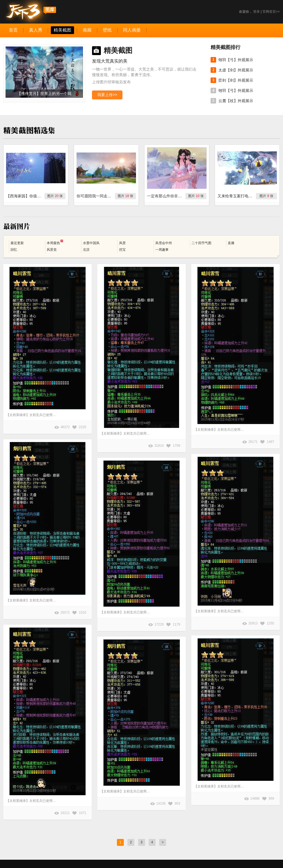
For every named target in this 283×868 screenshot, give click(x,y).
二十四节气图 (201, 243)
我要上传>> (107, 95)
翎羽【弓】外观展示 (236, 60)
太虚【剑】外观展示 (236, 70)
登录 (256, 12)
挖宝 (122, 250)
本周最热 (55, 242)
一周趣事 (162, 250)
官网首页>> (271, 12)
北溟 (86, 250)
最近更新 (17, 243)
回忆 (14, 250)
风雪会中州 (164, 243)
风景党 (52, 250)
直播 (231, 243)
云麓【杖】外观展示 (236, 101)
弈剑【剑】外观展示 (236, 80)
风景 (122, 243)
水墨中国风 (91, 243)
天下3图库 (30, 12)
